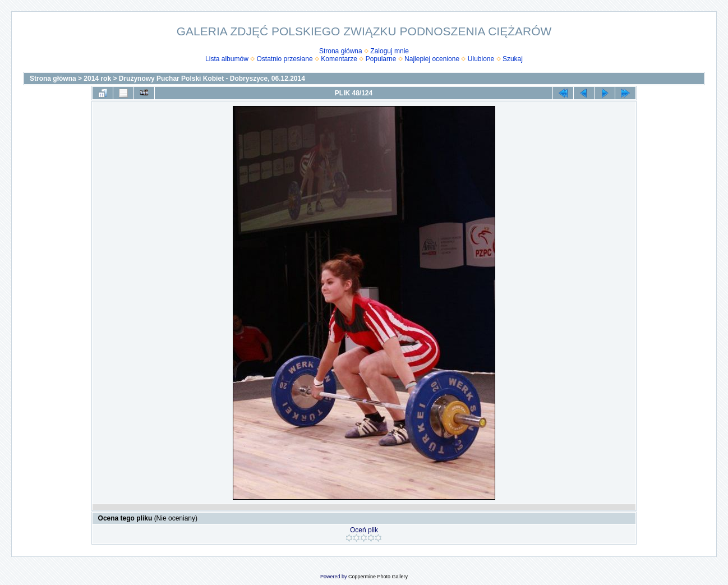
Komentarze (339, 59)
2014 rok (97, 79)
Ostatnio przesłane (285, 59)
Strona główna (341, 51)
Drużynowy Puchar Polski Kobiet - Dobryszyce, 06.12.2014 (212, 79)
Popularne (381, 59)
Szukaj (513, 59)
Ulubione (481, 59)
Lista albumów (227, 59)
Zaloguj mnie (390, 51)
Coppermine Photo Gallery (378, 577)
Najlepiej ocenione (432, 59)
